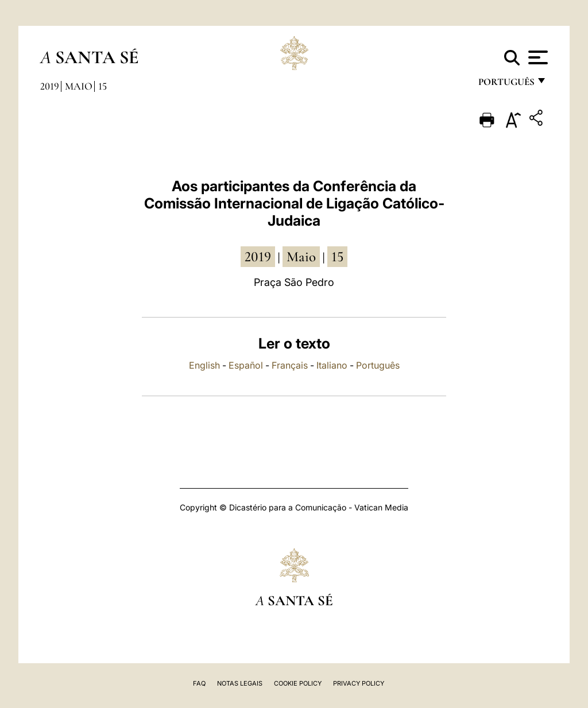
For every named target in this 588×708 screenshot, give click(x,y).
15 (102, 86)
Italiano (332, 365)
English (204, 365)
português (506, 85)
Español (246, 365)
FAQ (199, 683)
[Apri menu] (537, 57)
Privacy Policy (359, 683)
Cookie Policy (298, 683)
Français (290, 365)
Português (378, 365)
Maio (79, 86)
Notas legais (240, 683)
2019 (50, 86)
